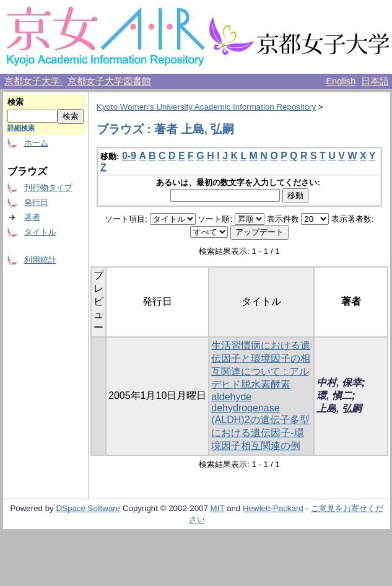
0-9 (129, 156)
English (341, 81)
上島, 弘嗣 (339, 409)
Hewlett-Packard (273, 508)
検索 (15, 102)
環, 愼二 (334, 396)
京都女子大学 (33, 81)
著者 (32, 217)
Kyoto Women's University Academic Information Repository (206, 107)
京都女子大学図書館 (109, 81)
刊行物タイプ (48, 187)
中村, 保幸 (339, 383)
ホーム (36, 143)
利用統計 (40, 260)
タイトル (40, 232)
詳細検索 (21, 128)
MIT (218, 508)
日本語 (375, 81)
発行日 (36, 202)
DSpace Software (88, 508)
